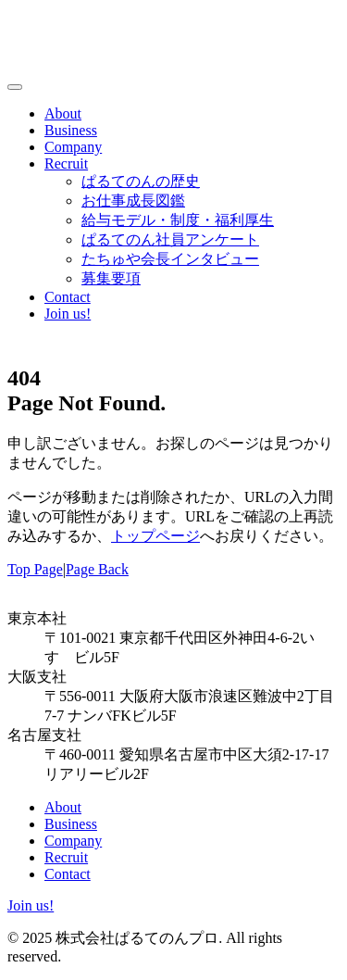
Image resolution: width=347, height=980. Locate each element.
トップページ (155, 536)
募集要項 (111, 278)
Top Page (35, 569)
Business (71, 130)
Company (73, 147)
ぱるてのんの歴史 (141, 181)
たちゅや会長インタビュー (170, 259)
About (63, 113)
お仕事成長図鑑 (133, 201)
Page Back (97, 569)
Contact (68, 297)
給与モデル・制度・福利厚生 (178, 220)
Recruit (66, 163)
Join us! (68, 314)
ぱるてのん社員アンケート (170, 239)
